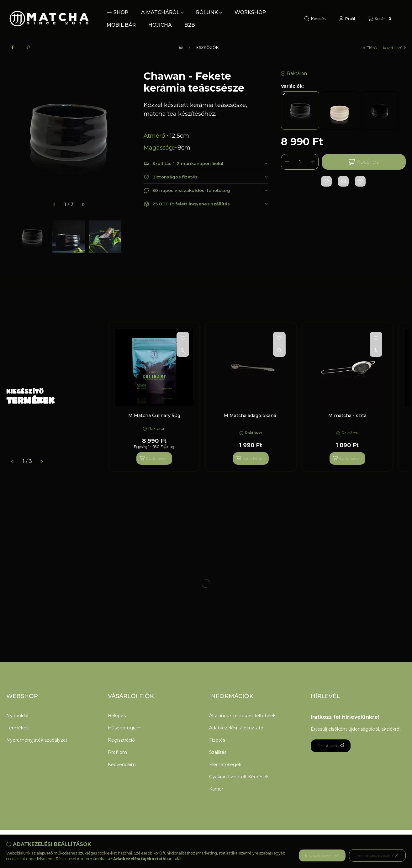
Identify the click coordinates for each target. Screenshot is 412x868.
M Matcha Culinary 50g (154, 415)
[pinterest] (28, 48)
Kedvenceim (122, 765)
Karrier (216, 789)
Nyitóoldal (17, 716)
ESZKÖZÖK (207, 48)
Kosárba (364, 162)
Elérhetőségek (225, 765)
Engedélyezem (322, 855)
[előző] (54, 204)
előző (370, 48)
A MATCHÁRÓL (162, 12)
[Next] (128, 237)
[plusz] (313, 162)
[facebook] (13, 48)
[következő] (83, 204)
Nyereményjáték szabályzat (37, 740)
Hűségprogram (125, 728)
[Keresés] (315, 19)
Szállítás (218, 752)
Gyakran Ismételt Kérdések (239, 777)
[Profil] (347, 19)
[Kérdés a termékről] (360, 181)
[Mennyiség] (300, 162)
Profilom (117, 752)
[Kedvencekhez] (326, 181)
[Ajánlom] (343, 181)
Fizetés (217, 740)
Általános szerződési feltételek (242, 716)
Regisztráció (121, 740)
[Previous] (9, 237)
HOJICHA (160, 25)
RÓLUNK (209, 12)
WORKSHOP (250, 12)
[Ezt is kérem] (154, 458)
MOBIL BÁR (121, 25)
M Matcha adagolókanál (251, 415)
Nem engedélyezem (377, 855)
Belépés (117, 716)
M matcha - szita (347, 415)
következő (394, 48)
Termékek (18, 728)
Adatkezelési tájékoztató (236, 728)
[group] (257, 397)
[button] (118, 13)
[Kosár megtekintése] (380, 19)
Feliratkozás (331, 746)
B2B (190, 25)
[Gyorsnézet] (183, 351)
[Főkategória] (181, 48)
